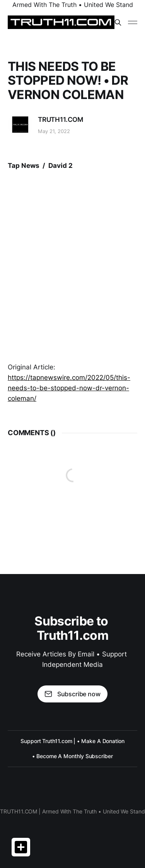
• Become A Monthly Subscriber (72, 756)
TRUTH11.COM (61, 120)
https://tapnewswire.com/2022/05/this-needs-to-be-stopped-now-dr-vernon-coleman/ (69, 388)
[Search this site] (118, 22)
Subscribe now (72, 694)
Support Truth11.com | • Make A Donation (72, 741)
